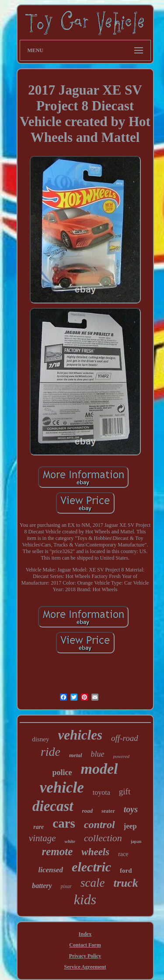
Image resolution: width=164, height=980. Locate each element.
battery (42, 886)
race (123, 854)
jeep (130, 826)
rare (38, 827)
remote (57, 851)
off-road (125, 738)
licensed (51, 870)
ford (126, 871)
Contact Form (85, 945)
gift (125, 791)
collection (103, 838)
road (88, 811)
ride (51, 752)
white (70, 841)
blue (98, 754)
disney (40, 739)
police (62, 772)
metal (76, 755)
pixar (66, 886)
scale (92, 883)
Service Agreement (85, 967)
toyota (101, 792)
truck (126, 883)
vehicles (80, 735)
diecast (53, 806)
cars (64, 823)
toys (131, 809)
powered (121, 756)
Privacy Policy (85, 956)
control (99, 825)
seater (108, 811)
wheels (95, 852)
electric (91, 867)
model (99, 769)
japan (136, 841)
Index (85, 934)
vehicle (62, 788)
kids (85, 899)
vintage (42, 838)
